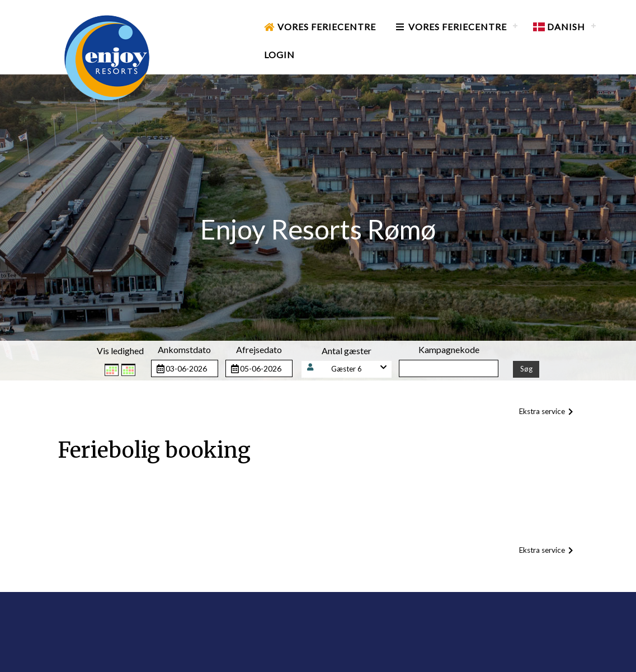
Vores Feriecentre (320, 27)
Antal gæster (347, 351)
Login (279, 55)
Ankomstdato (184, 349)
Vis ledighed (120, 351)
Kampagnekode (449, 349)
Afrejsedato (259, 349)
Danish (559, 27)
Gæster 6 (347, 369)
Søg (526, 369)
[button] (347, 369)
